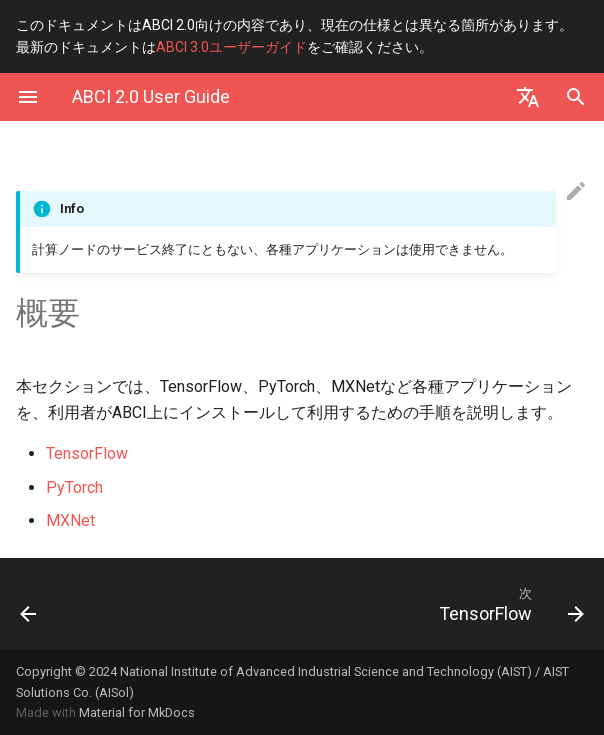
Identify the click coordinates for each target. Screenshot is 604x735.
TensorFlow (87, 453)
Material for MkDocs (137, 712)
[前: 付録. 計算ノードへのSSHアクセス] (78, 604)
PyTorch (74, 487)
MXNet (70, 520)
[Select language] (528, 97)
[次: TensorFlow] (376, 604)
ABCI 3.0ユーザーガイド (231, 47)
